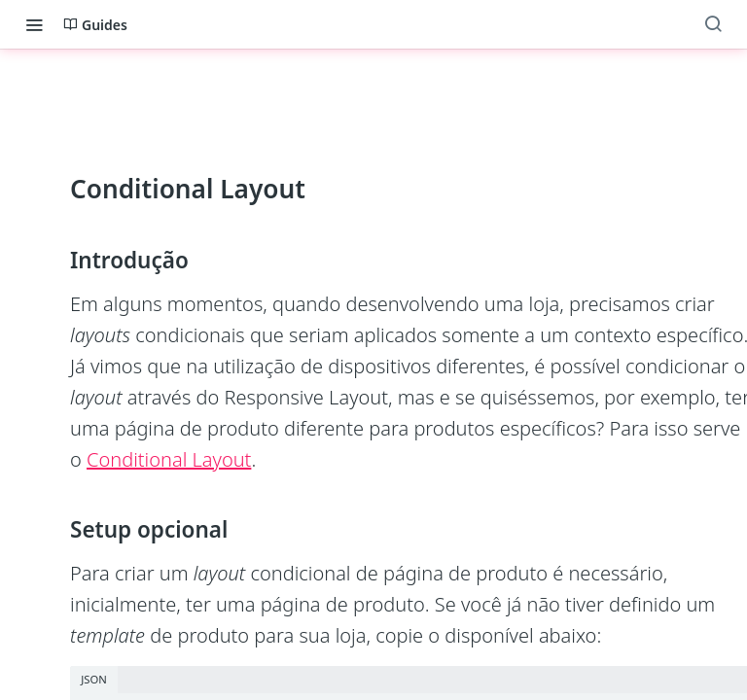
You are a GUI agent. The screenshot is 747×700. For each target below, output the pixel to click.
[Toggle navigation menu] (34, 24)
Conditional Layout (169, 459)
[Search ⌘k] (713, 24)
